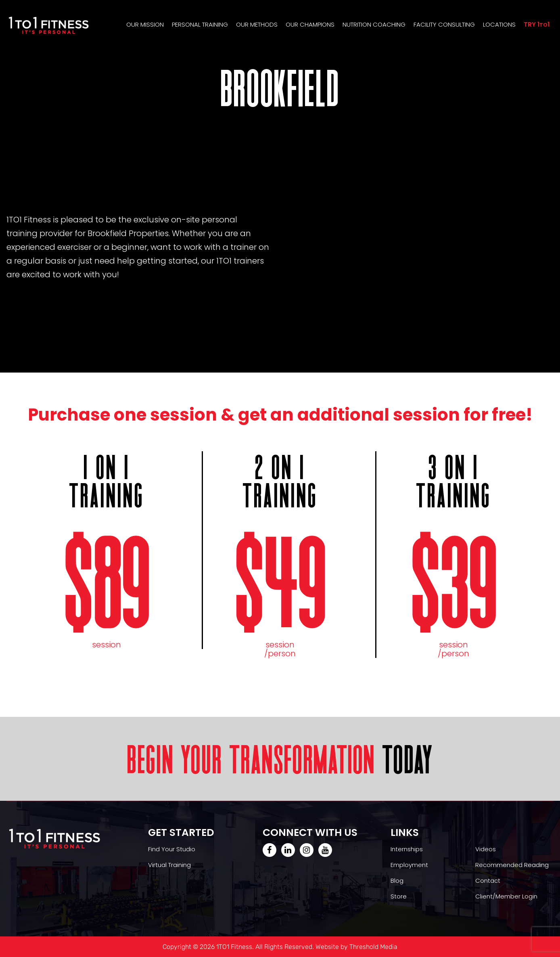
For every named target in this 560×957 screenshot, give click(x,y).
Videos (486, 849)
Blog (397, 881)
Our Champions (310, 24)
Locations (499, 24)
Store (399, 896)
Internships (407, 849)
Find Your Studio (172, 849)
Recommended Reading (512, 865)
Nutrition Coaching (374, 24)
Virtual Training (169, 865)
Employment (409, 865)
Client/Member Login (506, 896)
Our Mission (145, 24)
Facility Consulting (444, 24)
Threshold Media (373, 947)
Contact (488, 881)
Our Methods (257, 24)
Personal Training (200, 24)
